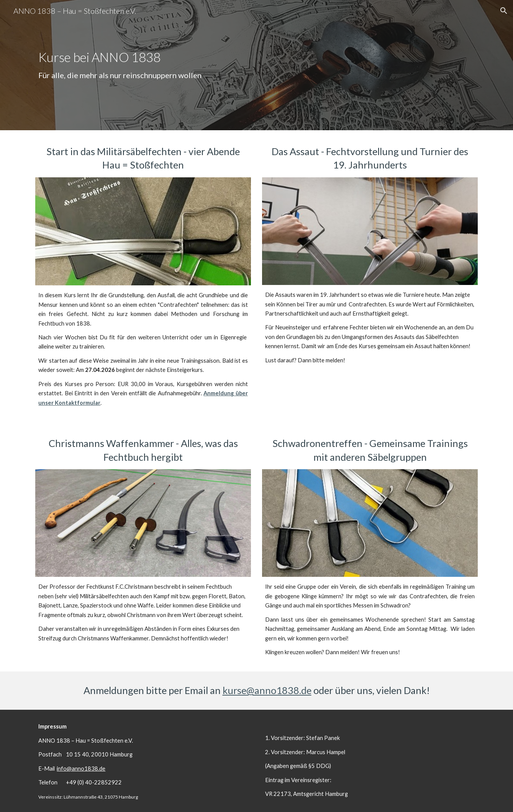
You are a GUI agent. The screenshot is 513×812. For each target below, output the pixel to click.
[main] (256, 65)
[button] (504, 11)
